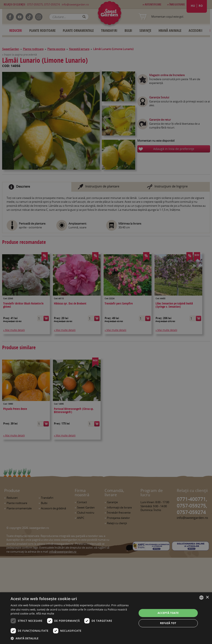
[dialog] (106, 618)
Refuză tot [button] (168, 623)
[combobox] (201, 598)
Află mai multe (45, 614)
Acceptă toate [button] (168, 613)
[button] (72, 638)
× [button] (207, 597)
